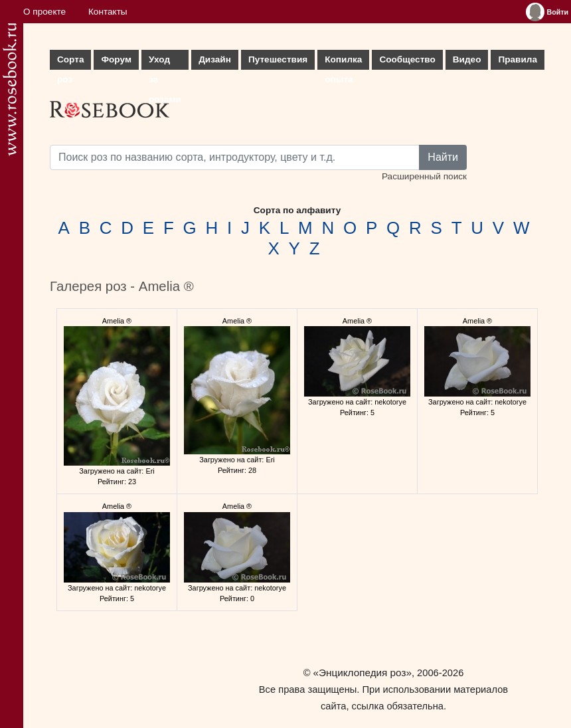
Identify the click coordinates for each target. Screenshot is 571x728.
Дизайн (215, 59)
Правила (518, 59)
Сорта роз (70, 62)
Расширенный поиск (424, 176)
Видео (467, 59)
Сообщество (407, 59)
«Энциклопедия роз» (363, 673)
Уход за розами (165, 62)
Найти (443, 157)
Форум (116, 59)
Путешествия (278, 59)
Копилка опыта (343, 62)
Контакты (108, 12)
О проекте (44, 12)
